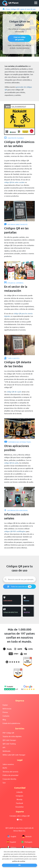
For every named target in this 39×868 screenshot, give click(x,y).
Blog (4, 719)
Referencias (7, 709)
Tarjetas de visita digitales (12, 736)
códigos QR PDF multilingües (15, 531)
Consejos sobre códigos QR (20, 816)
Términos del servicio (10, 772)
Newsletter (20, 807)
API (4, 747)
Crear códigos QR (13, 9)
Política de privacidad (10, 775)
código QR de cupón (14, 392)
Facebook (19, 803)
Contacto (6, 716)
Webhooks (6, 751)
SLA (4, 783)
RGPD (5, 768)
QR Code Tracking (9, 744)
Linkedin (20, 792)
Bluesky (19, 799)
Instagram (19, 796)
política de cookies (19, 861)
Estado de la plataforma (11, 723)
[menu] (36, 3)
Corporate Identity (9, 779)
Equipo (5, 705)
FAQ (19, 819)
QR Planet (10, 3)
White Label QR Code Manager (14, 755)
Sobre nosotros (8, 764)
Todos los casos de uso (19, 587)
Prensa (5, 712)
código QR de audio (11, 463)
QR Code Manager (9, 740)
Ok (19, 865)
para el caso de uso (28, 9)
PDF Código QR (8, 733)
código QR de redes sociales (14, 182)
